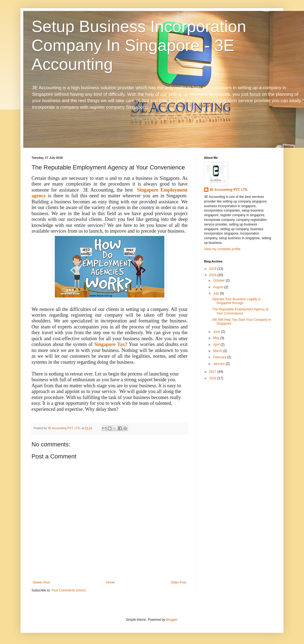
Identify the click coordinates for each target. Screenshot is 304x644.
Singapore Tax (110, 344)
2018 (213, 275)
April (217, 345)
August (219, 287)
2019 (213, 269)
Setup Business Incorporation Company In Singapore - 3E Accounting (139, 45)
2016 (213, 378)
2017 (213, 372)
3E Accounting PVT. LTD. (229, 190)
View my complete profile (222, 249)
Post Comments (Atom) (69, 590)
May (217, 338)
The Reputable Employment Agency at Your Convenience (240, 311)
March (218, 351)
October (219, 281)
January (219, 364)
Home (110, 582)
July (216, 293)
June (217, 332)
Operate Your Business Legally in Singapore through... (236, 301)
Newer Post (41, 582)
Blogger (172, 620)
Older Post (178, 582)
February (220, 357)
